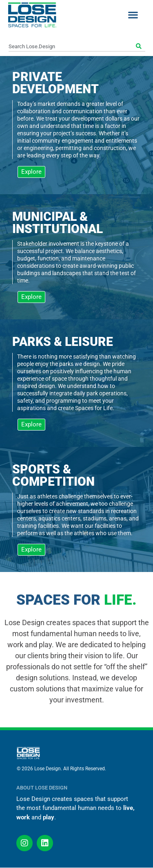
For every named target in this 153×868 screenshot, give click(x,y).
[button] (133, 15)
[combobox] (71, 47)
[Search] (140, 47)
